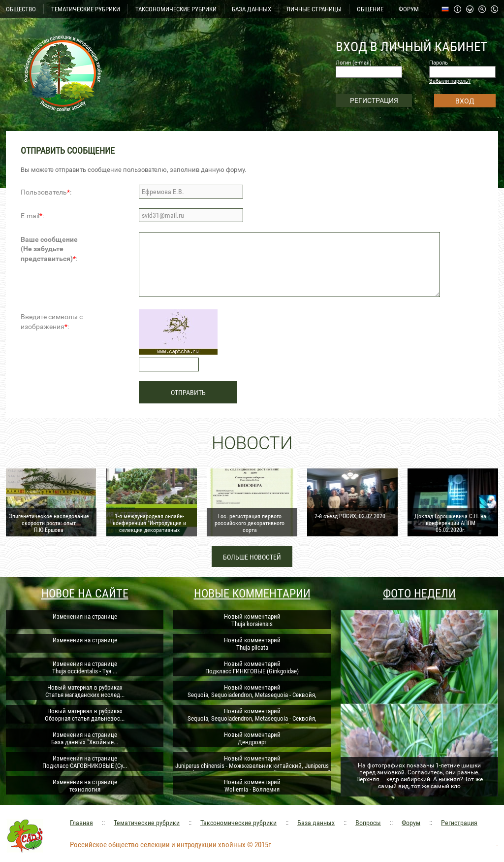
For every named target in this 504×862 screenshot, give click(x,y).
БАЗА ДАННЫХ (252, 9)
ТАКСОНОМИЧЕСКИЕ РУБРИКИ (176, 9)
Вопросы (368, 823)
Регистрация (459, 823)
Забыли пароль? (450, 81)
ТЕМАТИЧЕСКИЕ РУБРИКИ (86, 9)
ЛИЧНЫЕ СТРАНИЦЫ (314, 9)
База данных (316, 823)
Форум (411, 823)
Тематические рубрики (147, 823)
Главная (81, 823)
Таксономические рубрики (238, 823)
